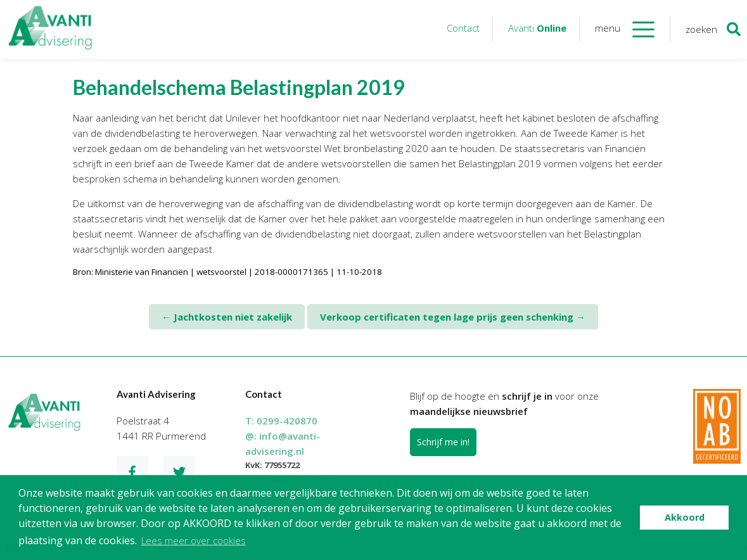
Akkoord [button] (685, 517)
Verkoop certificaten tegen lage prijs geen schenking (453, 317)
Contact (463, 28)
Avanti (537, 28)
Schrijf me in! (443, 442)
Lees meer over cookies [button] (194, 540)
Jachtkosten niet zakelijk (227, 317)
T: (281, 421)
